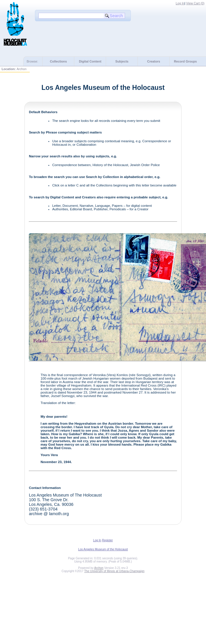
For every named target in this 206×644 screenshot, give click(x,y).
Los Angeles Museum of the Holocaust (103, 549)
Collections (58, 61)
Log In (180, 3)
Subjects (122, 61)
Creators (154, 61)
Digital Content (90, 61)
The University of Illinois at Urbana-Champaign (114, 571)
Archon (99, 568)
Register (107, 540)
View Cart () (195, 3)
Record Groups (185, 61)
